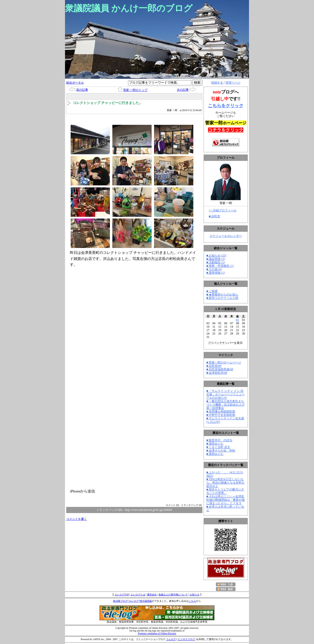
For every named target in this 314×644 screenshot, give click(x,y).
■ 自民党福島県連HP (220, 369)
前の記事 (82, 90)
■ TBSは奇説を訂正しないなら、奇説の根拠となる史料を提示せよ (225, 483)
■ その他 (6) (214, 269)
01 (237, 320)
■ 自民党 (214, 216)
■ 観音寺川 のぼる (219, 440)
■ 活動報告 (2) (216, 262)
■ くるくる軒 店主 (218, 447)
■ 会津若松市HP (217, 373)
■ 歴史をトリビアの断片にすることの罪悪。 (225, 491)
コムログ (171, 639)
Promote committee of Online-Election (157, 633)
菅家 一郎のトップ (135, 90)
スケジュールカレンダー (226, 236)
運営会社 (152, 595)
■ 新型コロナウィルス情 (222, 298)
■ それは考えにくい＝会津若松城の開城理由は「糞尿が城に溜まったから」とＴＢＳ (225, 500)
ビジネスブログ (186, 639)
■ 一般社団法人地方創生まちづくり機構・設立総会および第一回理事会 (225, 405)
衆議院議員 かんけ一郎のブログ (129, 8)
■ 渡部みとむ (215, 444)
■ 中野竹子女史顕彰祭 (221, 415)
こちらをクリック (226, 106)
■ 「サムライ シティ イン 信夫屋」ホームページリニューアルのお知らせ (225, 394)
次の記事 (183, 90)
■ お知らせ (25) (216, 256)
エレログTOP (122, 595)
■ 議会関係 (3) (216, 259)
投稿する (217, 83)
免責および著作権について (173, 595)
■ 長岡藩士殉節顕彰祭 (221, 412)
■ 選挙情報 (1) (216, 273)
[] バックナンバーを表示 (226, 343)
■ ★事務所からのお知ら (222, 295)
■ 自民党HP (214, 366)
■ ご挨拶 (212, 291)
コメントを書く (77, 519)
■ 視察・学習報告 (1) (220, 266)
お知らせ (195, 595)
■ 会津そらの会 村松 (221, 451)
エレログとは (138, 595)
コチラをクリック (226, 130)
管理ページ (233, 83)
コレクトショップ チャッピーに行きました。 (108, 103)
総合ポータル (75, 83)
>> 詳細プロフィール (223, 210)
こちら (192, 601)
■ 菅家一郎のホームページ (224, 362)
